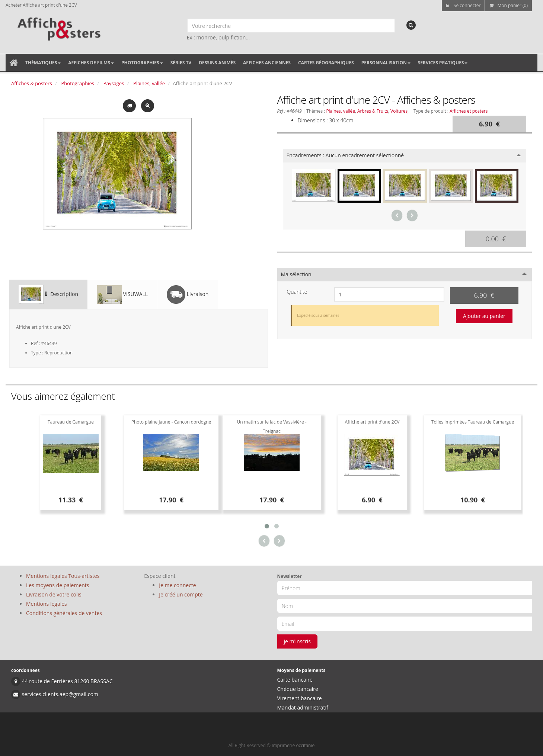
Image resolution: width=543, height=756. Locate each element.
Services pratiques (443, 63)
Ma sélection (296, 274)
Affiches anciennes (267, 63)
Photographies (142, 63)
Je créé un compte (181, 594)
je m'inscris (298, 641)
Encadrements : (345, 155)
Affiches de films (91, 63)
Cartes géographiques (326, 63)
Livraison (188, 295)
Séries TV (181, 63)
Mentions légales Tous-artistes (63, 576)
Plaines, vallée (149, 83)
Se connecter (463, 5)
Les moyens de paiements (58, 585)
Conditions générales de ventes (64, 613)
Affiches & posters (32, 83)
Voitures (399, 111)
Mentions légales (47, 604)
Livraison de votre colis (54, 594)
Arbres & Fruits (373, 111)
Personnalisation (386, 63)
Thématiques (43, 63)
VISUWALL (122, 295)
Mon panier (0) (509, 5)
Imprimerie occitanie (293, 745)
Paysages (114, 83)
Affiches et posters (469, 111)
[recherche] (411, 25)
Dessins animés (217, 63)
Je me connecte (177, 585)
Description (48, 295)
